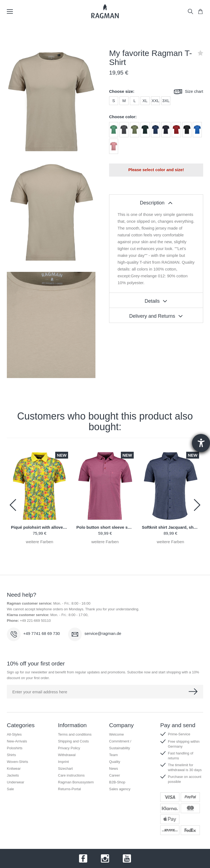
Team (113, 755)
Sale (10, 789)
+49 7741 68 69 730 (42, 633)
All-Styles (14, 734)
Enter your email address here (40, 692)
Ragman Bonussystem (76, 782)
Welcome (116, 734)
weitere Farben (40, 542)
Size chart (189, 92)
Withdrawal (67, 755)
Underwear (16, 782)
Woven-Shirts (17, 762)
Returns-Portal (69, 789)
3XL (166, 101)
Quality (115, 762)
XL (145, 101)
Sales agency (120, 789)
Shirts (11, 755)
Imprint (63, 762)
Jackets (13, 775)
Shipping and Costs (73, 741)
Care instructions (71, 775)
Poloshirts (15, 748)
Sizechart (65, 769)
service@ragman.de (103, 633)
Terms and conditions (75, 734)
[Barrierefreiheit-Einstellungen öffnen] (201, 443)
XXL (155, 101)
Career (115, 775)
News (114, 769)
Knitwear (14, 769)
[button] (197, 505)
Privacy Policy (69, 748)
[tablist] (156, 202)
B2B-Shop (117, 782)
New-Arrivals (17, 741)
